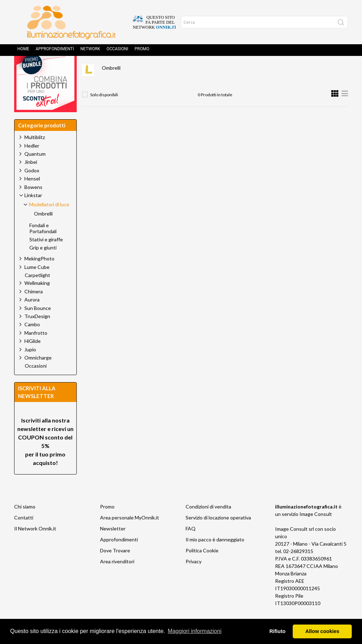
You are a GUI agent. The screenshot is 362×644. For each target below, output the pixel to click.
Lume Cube (37, 283)
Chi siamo (25, 522)
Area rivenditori (117, 577)
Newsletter (113, 544)
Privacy (194, 577)
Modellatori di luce (199, 69)
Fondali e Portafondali (43, 244)
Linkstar (154, 69)
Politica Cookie (202, 566)
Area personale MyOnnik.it (130, 533)
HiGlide (33, 357)
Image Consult (316, 530)
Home (23, 51)
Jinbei (31, 178)
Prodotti (120, 69)
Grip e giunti (43, 264)
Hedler (32, 162)
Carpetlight (37, 291)
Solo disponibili (104, 111)
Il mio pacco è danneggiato (215, 555)
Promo (142, 51)
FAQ (191, 544)
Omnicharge (38, 373)
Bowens (33, 203)
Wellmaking (37, 299)
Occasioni (117, 51)
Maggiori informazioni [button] (194, 631)
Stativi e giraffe (46, 255)
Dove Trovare (115, 566)
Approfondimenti (55, 51)
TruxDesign (37, 332)
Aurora (32, 315)
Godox (32, 186)
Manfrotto (36, 349)
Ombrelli (111, 84)
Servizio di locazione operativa (218, 533)
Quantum (35, 170)
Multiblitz (35, 153)
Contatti (24, 533)
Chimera (34, 307)
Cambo (32, 340)
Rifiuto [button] (278, 631)
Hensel (32, 194)
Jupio (30, 365)
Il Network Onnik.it (35, 544)
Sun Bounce (38, 324)
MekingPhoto (39, 274)
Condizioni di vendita (208, 522)
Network (90, 51)
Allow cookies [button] (322, 631)
